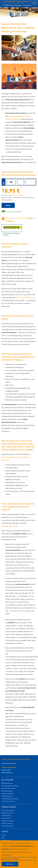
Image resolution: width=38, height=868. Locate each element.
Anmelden (18, 5)
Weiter (8, 205)
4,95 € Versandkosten (18, 195)
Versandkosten (6, 840)
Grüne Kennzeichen (8, 826)
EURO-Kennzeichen (8, 813)
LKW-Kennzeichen (7, 796)
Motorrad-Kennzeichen (9, 788)
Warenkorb (8, 5)
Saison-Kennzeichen (8, 821)
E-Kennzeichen (6, 818)
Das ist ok (10, 864)
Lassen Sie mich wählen (10, 859)
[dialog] (19, 854)
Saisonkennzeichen (8, 526)
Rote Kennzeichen (7, 823)
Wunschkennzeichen (8, 810)
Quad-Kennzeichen (7, 794)
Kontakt (4, 835)
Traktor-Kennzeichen (8, 801)
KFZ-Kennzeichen (7, 791)
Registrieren (27, 5)
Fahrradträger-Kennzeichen (10, 786)
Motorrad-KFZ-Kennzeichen (26, 297)
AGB (3, 838)
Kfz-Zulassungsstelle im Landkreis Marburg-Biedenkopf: (17, 457)
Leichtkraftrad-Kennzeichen (10, 799)
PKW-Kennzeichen (7, 783)
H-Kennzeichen (6, 816)
